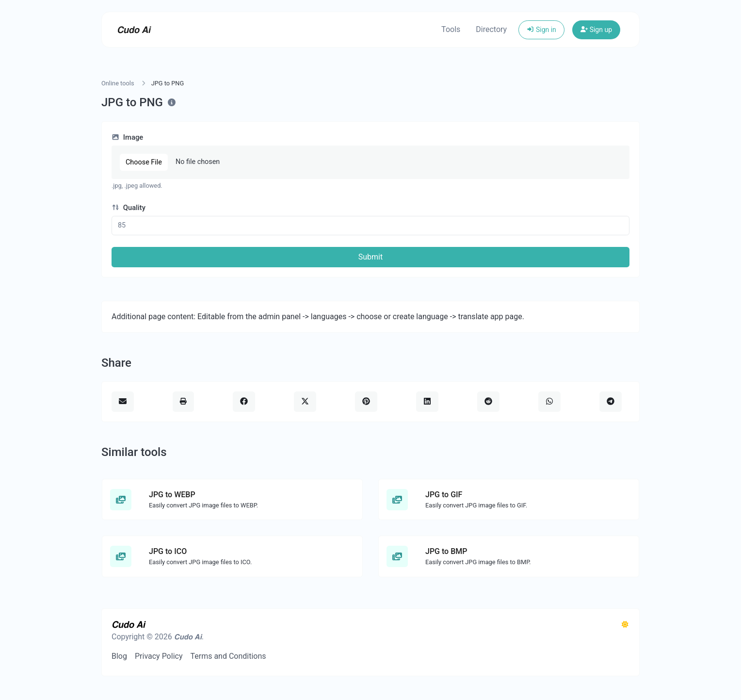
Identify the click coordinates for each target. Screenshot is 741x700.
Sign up (596, 30)
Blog (119, 656)
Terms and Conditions (228, 656)
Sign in (541, 30)
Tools (451, 29)
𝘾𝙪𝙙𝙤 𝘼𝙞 (134, 30)
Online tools (118, 83)
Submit (370, 257)
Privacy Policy (159, 656)
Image (127, 137)
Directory (491, 29)
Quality (129, 208)
